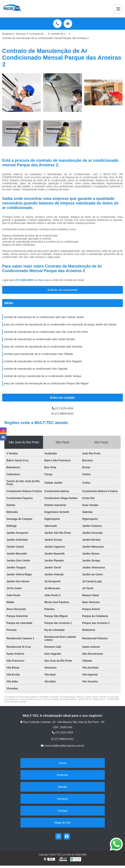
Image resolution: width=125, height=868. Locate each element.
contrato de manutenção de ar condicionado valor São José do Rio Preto (46, 332)
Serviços (63, 799)
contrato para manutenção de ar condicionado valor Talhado (38, 354)
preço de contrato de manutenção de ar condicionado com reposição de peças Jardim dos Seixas (60, 325)
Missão (62, 787)
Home (62, 763)
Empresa (62, 775)
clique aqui (44, 280)
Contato (63, 811)
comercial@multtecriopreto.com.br (62, 746)
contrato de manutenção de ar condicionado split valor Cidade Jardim (44, 317)
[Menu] (118, 9)
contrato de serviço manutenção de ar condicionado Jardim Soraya (42, 376)
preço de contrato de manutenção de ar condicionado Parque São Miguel (46, 383)
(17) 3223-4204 (24, 280)
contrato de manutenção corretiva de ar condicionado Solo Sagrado (43, 361)
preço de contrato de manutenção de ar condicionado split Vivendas (43, 347)
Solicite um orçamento (62, 290)
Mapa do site (62, 823)
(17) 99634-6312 (62, 414)
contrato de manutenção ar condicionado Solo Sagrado (36, 369)
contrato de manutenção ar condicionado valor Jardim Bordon (39, 339)
